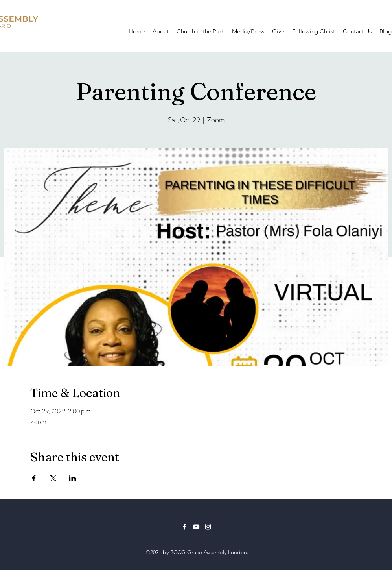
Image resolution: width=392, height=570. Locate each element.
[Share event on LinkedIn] (73, 478)
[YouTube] (196, 527)
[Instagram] (208, 527)
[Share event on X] (53, 478)
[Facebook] (184, 527)
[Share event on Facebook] (34, 478)
